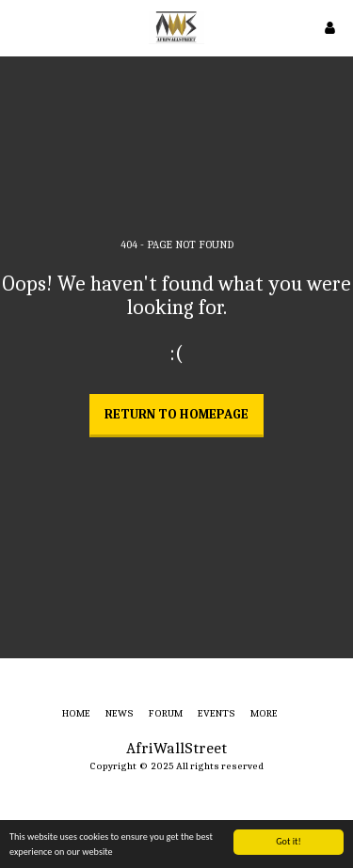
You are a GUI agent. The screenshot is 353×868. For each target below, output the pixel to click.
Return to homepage (176, 414)
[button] (21, 27)
